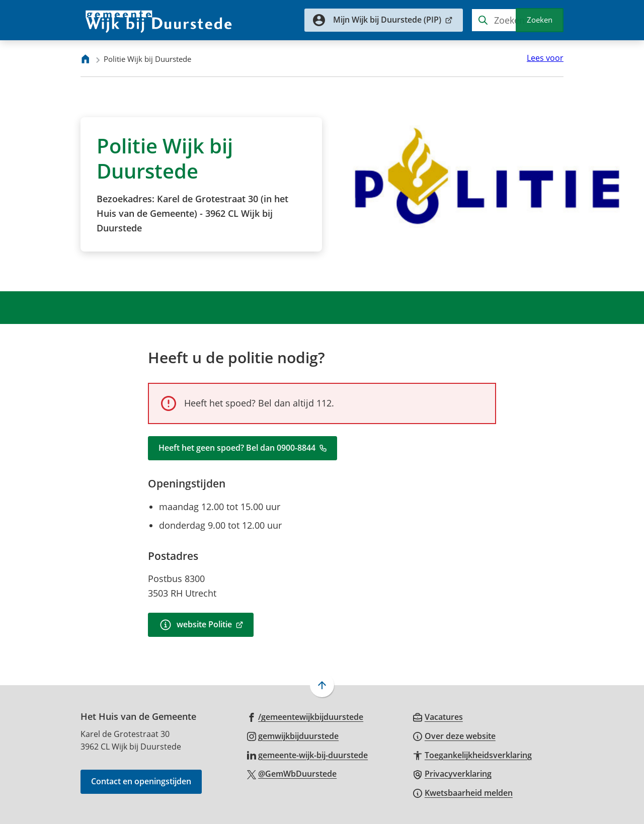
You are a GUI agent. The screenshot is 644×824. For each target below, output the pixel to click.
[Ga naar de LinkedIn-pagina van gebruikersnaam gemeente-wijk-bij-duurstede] (308, 755)
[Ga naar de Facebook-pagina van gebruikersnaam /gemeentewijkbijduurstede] (305, 716)
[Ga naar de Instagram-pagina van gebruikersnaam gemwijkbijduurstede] (293, 735)
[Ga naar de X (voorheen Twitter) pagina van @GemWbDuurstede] (292, 773)
